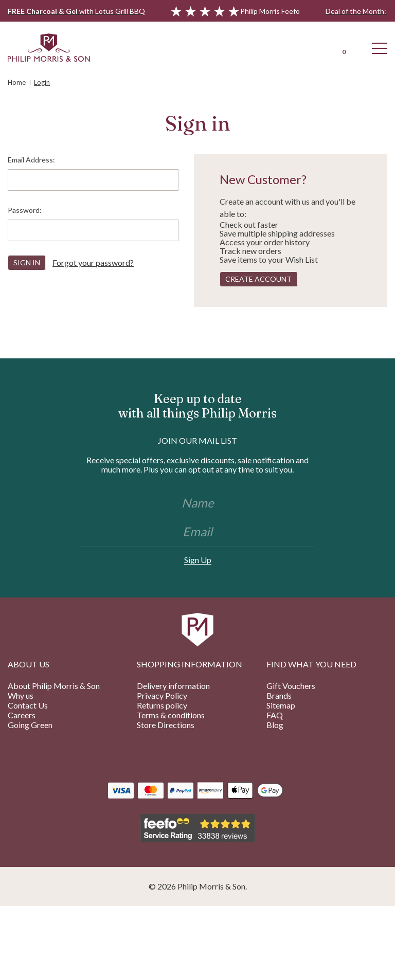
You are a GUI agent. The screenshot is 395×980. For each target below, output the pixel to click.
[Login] (308, 47)
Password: (25, 210)
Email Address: (31, 160)
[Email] (197, 533)
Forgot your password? (93, 262)
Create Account (258, 279)
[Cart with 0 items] (344, 47)
